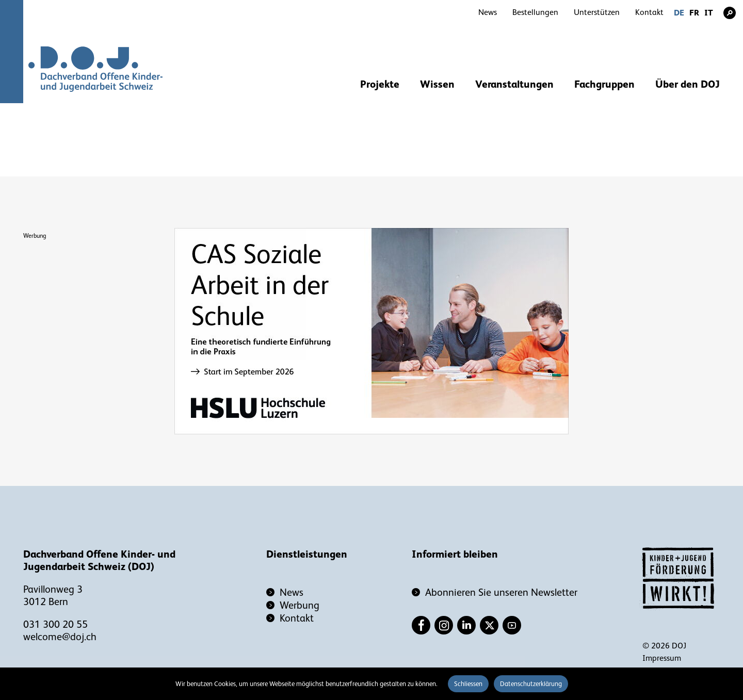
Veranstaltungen (514, 84)
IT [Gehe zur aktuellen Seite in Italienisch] (709, 13)
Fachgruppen (604, 84)
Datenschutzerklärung (531, 684)
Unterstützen (597, 12)
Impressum (662, 658)
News (488, 12)
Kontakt (649, 12)
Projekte (380, 84)
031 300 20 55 (55, 624)
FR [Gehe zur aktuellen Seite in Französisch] (694, 13)
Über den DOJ (688, 84)
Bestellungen (535, 12)
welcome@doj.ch (60, 637)
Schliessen (468, 684)
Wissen (437, 84)
